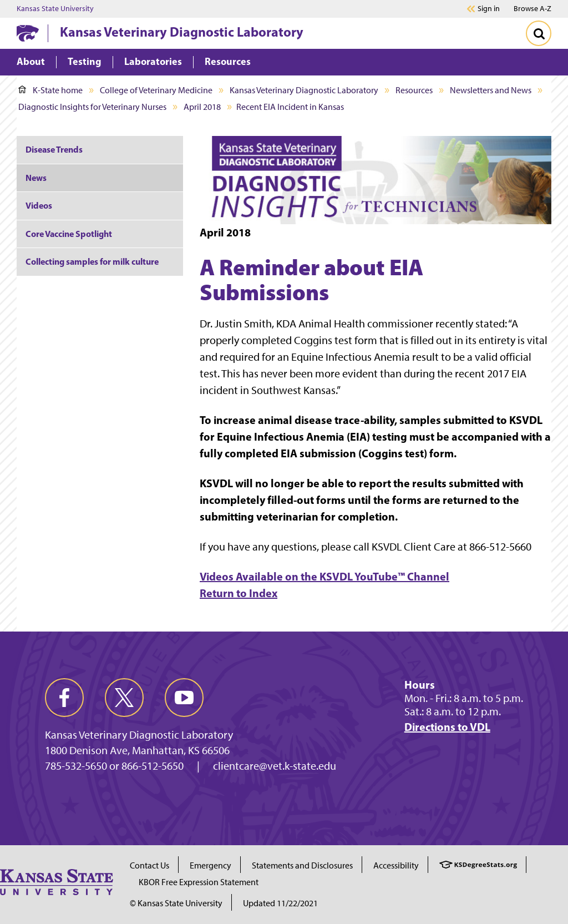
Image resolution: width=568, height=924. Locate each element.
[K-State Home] (28, 33)
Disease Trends (54, 149)
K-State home (50, 90)
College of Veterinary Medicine (156, 90)
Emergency (211, 865)
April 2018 (202, 107)
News (36, 178)
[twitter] (124, 698)
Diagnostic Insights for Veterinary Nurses (92, 107)
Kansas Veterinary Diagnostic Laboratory (182, 32)
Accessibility (396, 865)
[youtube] (184, 698)
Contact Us (149, 865)
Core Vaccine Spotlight (69, 234)
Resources (414, 90)
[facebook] (64, 698)
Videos (39, 205)
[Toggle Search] (539, 33)
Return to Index (239, 593)
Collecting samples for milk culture (92, 261)
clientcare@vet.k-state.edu (275, 766)
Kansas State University (55, 9)
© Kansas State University (176, 903)
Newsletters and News (491, 90)
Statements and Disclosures (302, 865)
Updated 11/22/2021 (280, 903)
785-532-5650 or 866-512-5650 (114, 766)
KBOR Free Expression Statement (199, 882)
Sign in (489, 9)
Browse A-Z (532, 9)
